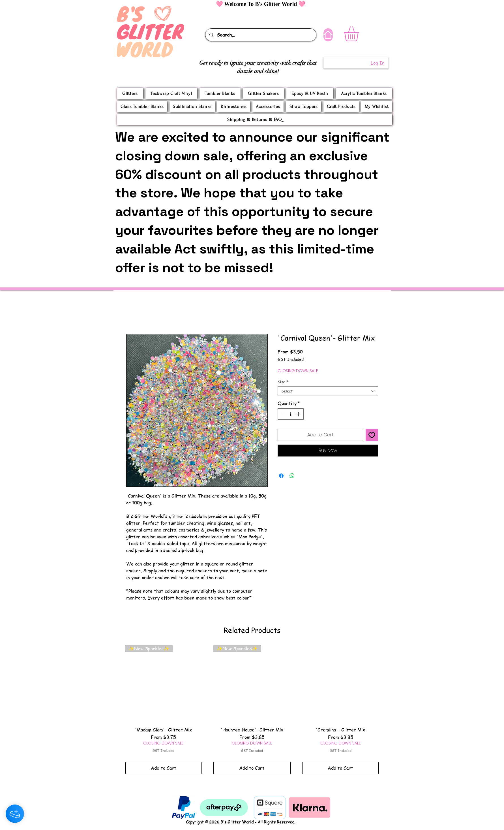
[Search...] (260, 35)
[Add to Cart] (164, 768)
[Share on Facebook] (281, 476)
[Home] (328, 35)
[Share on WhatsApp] (292, 476)
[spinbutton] (291, 414)
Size (283, 382)
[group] (252, 710)
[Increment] (299, 414)
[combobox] (328, 391)
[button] (360, 34)
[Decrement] (282, 414)
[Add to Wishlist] (372, 435)
